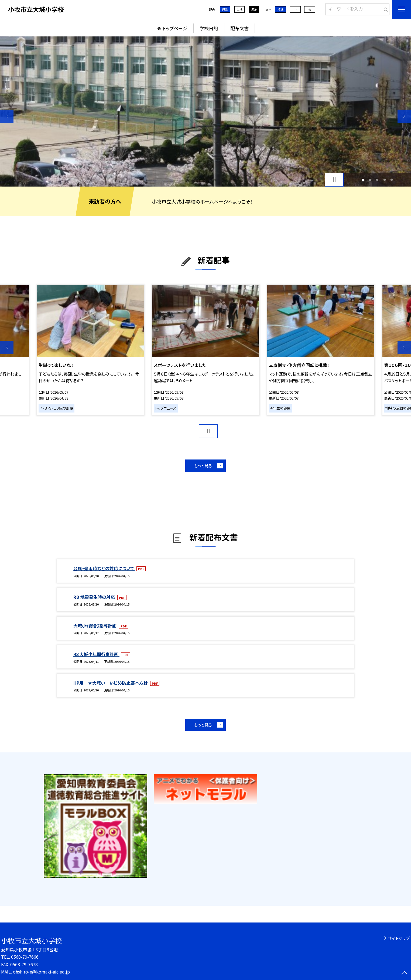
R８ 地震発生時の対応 (95, 597)
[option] (206, 111)
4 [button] (384, 180)
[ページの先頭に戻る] (404, 973)
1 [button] (363, 180)
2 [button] (370, 180)
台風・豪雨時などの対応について (104, 568)
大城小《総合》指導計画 (95, 626)
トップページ (175, 28)
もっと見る (203, 466)
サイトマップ (399, 938)
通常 (225, 9)
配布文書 (239, 28)
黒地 (254, 9)
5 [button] (392, 180)
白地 (239, 9)
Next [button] (404, 116)
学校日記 (209, 28)
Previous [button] (7, 116)
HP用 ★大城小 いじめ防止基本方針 (111, 683)
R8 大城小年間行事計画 (96, 654)
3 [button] (377, 180)
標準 (280, 9)
